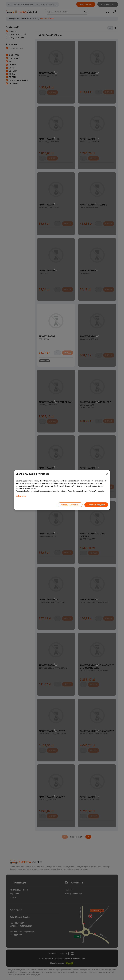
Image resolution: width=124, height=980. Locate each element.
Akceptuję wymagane (70, 505)
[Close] (107, 474)
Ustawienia (21, 496)
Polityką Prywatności (96, 491)
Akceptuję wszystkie (96, 505)
